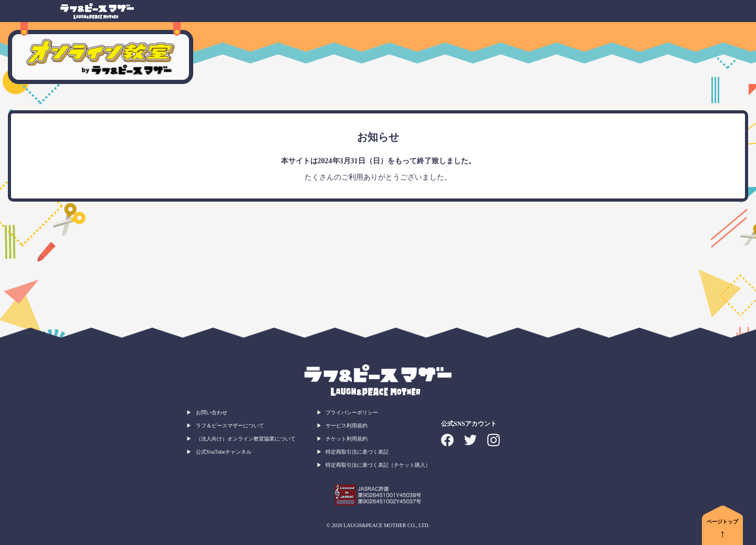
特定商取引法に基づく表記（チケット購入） (378, 465)
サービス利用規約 (346, 426)
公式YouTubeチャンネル (224, 452)
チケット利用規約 (346, 439)
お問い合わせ (212, 412)
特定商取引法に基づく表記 (357, 452)
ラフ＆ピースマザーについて (230, 426)
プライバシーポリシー (352, 412)
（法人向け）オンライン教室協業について (246, 439)
